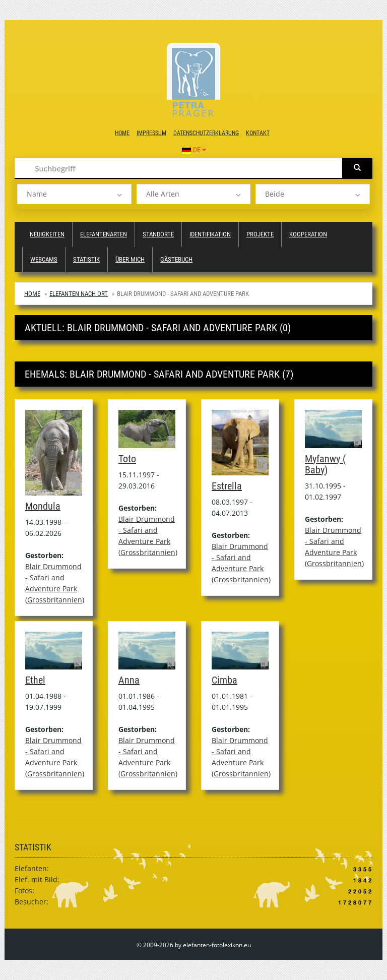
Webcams (44, 259)
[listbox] (74, 194)
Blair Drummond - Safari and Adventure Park (53, 577)
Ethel (35, 680)
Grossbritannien (55, 600)
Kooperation (308, 234)
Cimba (224, 680)
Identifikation (210, 234)
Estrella (227, 486)
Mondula (43, 506)
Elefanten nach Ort (79, 294)
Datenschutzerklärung (206, 133)
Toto (127, 459)
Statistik (86, 259)
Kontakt (258, 133)
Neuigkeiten (47, 234)
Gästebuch (176, 259)
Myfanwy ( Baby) (325, 464)
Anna (129, 680)
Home (122, 133)
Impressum (151, 133)
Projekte (260, 234)
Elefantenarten (104, 234)
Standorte (158, 234)
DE (194, 150)
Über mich (130, 259)
